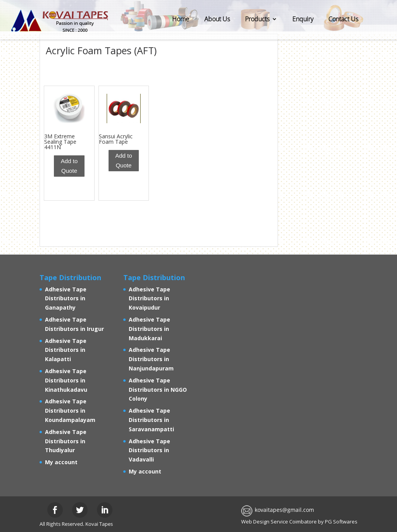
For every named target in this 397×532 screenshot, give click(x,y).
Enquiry (303, 19)
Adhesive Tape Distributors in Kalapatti (66, 350)
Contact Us (343, 19)
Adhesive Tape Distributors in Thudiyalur (66, 441)
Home (181, 19)
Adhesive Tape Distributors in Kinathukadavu (66, 380)
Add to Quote (69, 166)
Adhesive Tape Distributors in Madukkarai (149, 329)
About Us (217, 19)
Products (257, 19)
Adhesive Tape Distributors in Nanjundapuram (151, 359)
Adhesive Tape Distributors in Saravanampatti (151, 420)
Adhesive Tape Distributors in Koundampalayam (70, 411)
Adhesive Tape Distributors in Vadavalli (149, 450)
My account (61, 462)
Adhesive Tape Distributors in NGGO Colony (158, 390)
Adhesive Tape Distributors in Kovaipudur (149, 299)
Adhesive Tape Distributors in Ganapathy (66, 299)
